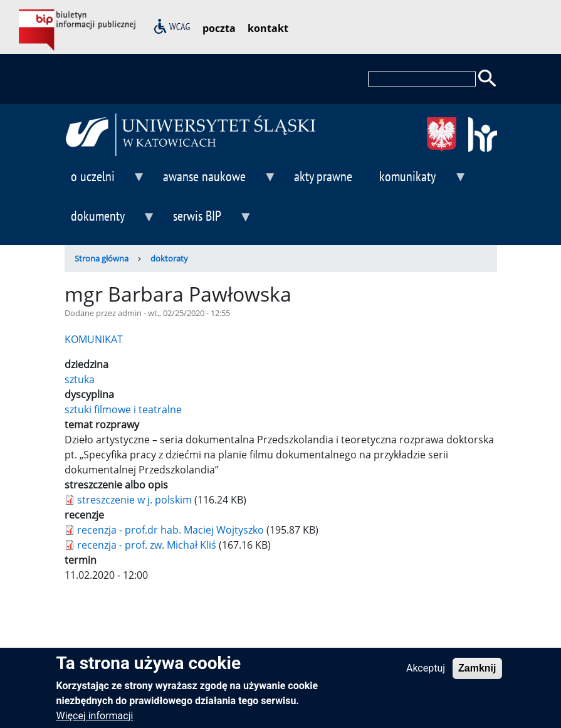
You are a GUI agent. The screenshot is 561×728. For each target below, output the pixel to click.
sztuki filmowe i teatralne (123, 409)
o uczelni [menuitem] (105, 182)
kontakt (268, 28)
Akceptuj (426, 674)
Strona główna (102, 258)
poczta (219, 28)
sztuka (80, 379)
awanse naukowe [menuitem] (217, 182)
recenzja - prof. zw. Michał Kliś (147, 545)
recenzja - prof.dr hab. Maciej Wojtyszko (170, 530)
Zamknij (477, 674)
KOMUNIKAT (94, 339)
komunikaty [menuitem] (420, 182)
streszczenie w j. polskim (134, 500)
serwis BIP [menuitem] (210, 221)
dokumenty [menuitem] (110, 221)
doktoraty (169, 258)
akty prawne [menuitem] (323, 176)
